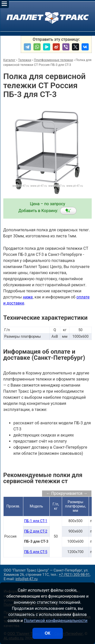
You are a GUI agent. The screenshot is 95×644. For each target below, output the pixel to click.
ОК (47, 633)
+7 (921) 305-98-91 (74, 575)
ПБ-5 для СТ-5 (36, 552)
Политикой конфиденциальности (56, 621)
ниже (28, 297)
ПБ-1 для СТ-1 (36, 521)
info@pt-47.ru (26, 579)
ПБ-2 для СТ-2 (36, 531)
